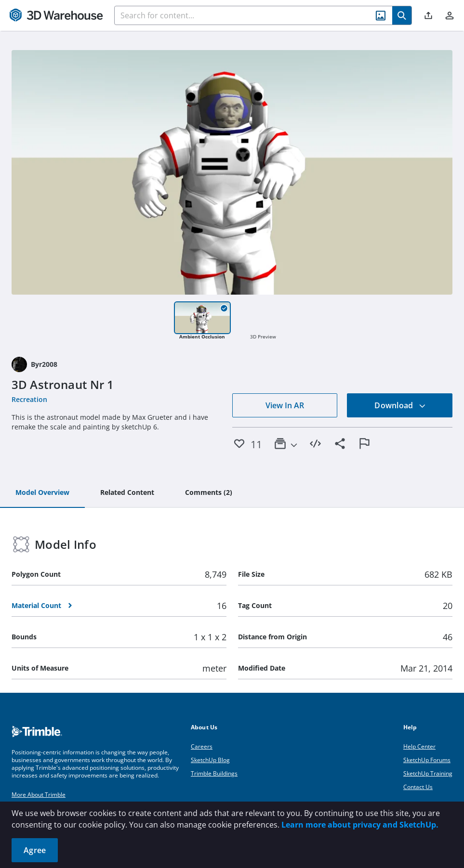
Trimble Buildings (214, 773)
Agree (35, 850)
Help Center (419, 746)
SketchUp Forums (427, 760)
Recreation (29, 399)
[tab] (42, 493)
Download (400, 405)
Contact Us (418, 787)
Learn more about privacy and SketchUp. (360, 825)
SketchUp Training (428, 773)
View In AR (285, 405)
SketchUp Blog (210, 760)
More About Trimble (39, 795)
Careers (202, 746)
